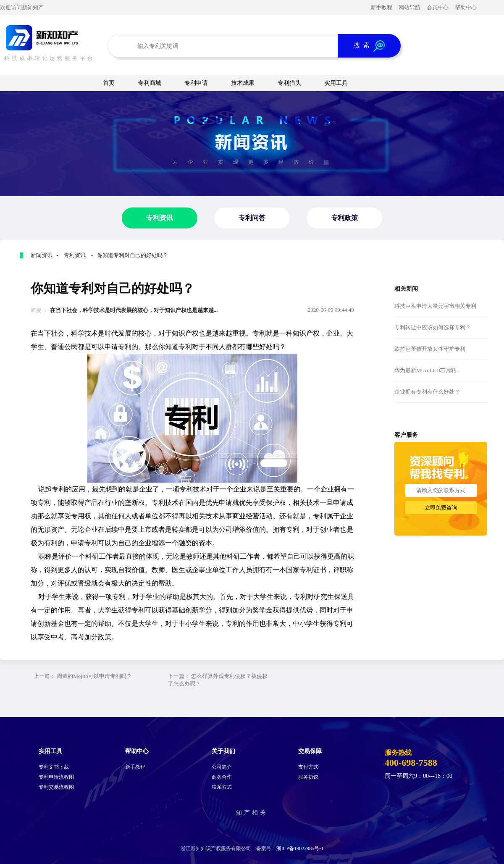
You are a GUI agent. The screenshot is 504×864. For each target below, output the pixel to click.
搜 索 (369, 46)
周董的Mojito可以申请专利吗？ (94, 676)
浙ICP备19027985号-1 (300, 848)
